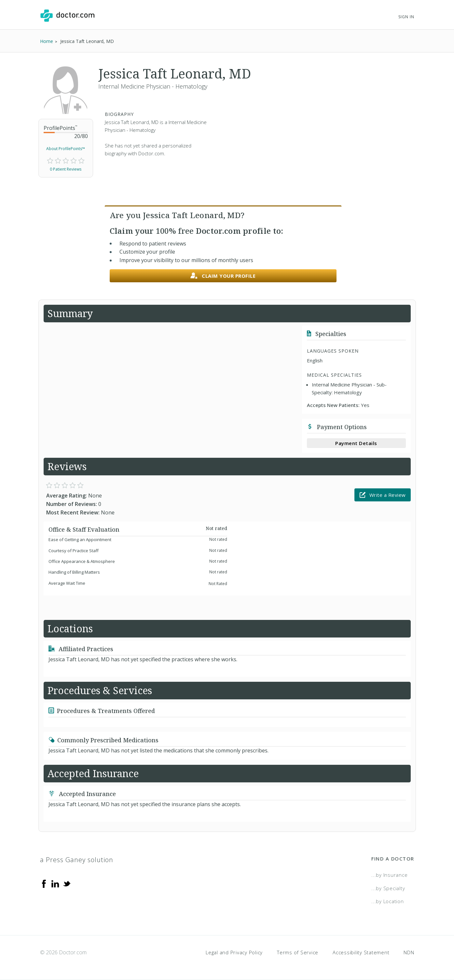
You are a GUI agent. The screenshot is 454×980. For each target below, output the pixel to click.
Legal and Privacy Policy (234, 952)
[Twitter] (67, 883)
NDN (409, 952)
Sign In (406, 17)
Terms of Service (298, 952)
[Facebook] (44, 883)
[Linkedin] (55, 883)
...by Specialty (388, 888)
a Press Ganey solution (77, 860)
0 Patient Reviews (66, 169)
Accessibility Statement (361, 952)
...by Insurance (389, 875)
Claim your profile (223, 276)
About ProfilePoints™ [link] (66, 149)
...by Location (388, 901)
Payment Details (356, 443)
